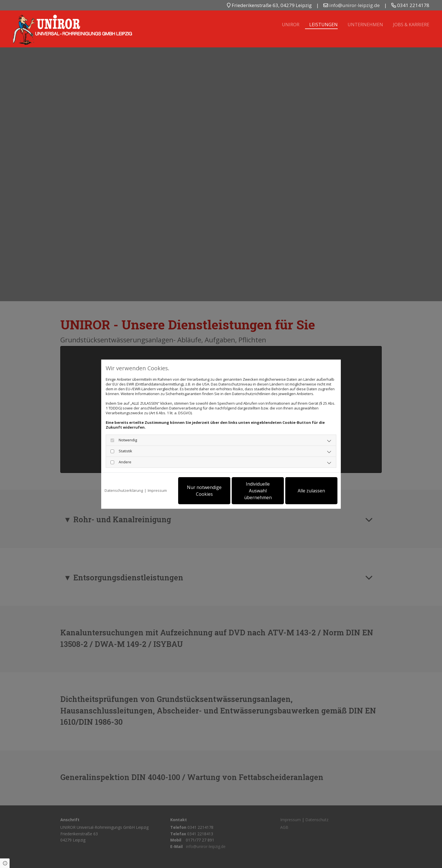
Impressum (157, 491)
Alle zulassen (311, 491)
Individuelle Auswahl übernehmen (258, 491)
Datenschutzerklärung (124, 491)
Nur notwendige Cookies (204, 491)
